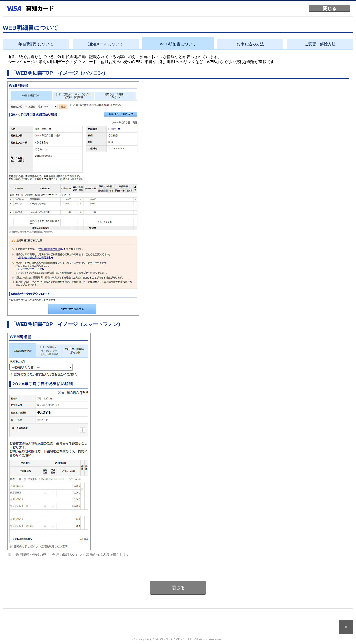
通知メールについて (106, 44)
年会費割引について (36, 44)
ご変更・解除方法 (320, 44)
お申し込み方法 (250, 44)
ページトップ (346, 627)
